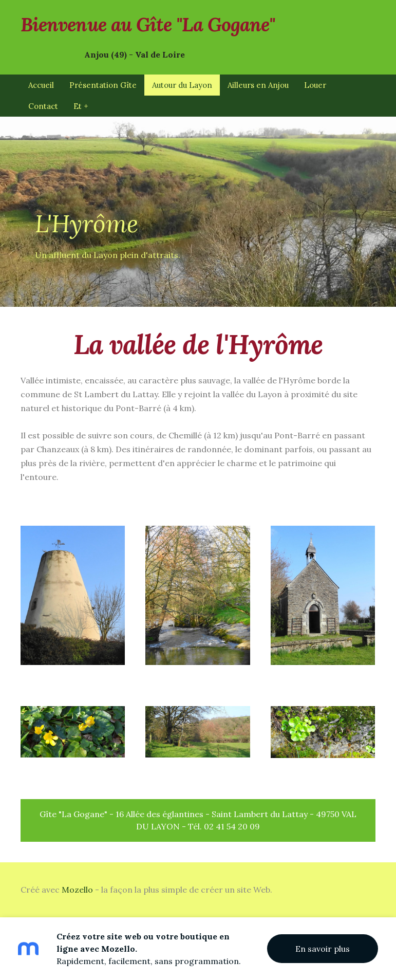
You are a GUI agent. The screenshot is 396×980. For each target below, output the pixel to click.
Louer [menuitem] (315, 85)
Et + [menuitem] (81, 106)
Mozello (77, 890)
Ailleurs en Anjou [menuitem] (258, 85)
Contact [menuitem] (43, 106)
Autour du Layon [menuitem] (182, 85)
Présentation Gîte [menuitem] (103, 85)
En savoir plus (323, 949)
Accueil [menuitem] (41, 85)
